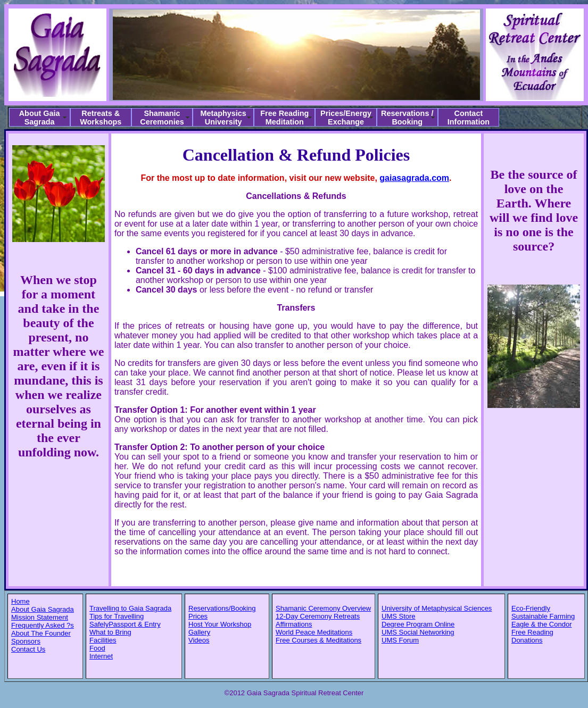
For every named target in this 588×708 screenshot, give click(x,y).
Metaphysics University (223, 118)
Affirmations (294, 624)
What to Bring (110, 632)
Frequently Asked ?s (43, 625)
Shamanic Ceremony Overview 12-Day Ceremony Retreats (323, 612)
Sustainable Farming (543, 616)
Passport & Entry (135, 624)
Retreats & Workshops (101, 118)
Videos (199, 640)
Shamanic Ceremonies (162, 118)
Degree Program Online (418, 624)
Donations (527, 640)
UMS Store (399, 616)
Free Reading (532, 632)
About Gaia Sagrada (40, 118)
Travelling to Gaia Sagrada (130, 608)
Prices (198, 616)
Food (97, 648)
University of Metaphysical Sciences (437, 608)
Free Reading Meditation (284, 118)
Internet (101, 656)
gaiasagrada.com (414, 178)
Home (20, 601)
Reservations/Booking (222, 608)
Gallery (199, 632)
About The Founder (41, 633)
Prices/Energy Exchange (346, 118)
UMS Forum (400, 640)
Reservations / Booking (407, 118)
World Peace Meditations (314, 632)
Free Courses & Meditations (318, 640)
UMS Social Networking (418, 632)
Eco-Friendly (531, 608)
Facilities (103, 640)
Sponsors (26, 641)
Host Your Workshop (220, 624)
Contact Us (28, 649)
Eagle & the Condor (541, 624)
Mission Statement (40, 617)
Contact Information (469, 118)
